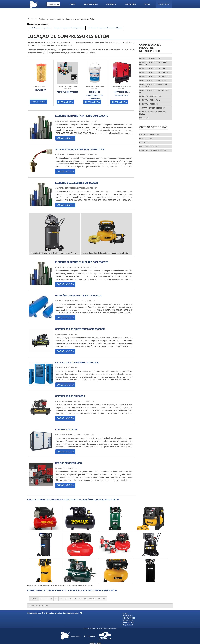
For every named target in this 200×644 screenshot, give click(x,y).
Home (125, 614)
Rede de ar (144, 118)
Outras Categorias (153, 127)
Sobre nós (130, 4)
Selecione (34, 599)
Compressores (146, 138)
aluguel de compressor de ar (152, 68)
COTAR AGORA (38, 102)
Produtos (111, 4)
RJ (41, 599)
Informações (91, 4)
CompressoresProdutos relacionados (150, 48)
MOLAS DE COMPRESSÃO (149, 134)
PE (76, 599)
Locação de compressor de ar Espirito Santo (69, 28)
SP (56, 599)
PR (61, 599)
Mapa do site (129, 622)
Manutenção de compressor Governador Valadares (105, 28)
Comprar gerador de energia (152, 108)
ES (51, 599)
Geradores (144, 142)
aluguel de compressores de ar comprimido (153, 85)
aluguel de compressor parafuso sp (154, 91)
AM (99, 599)
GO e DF (92, 599)
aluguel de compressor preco (153, 80)
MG (46, 599)
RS (71, 599)
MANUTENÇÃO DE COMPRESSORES (153, 150)
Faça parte (164, 4)
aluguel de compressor (150, 58)
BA (80, 599)
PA (104, 599)
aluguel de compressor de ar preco (155, 72)
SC (66, 599)
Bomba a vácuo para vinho (150, 96)
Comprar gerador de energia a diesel (153, 113)
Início (73, 4)
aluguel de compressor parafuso (154, 76)
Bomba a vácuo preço (149, 104)
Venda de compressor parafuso (40, 28)
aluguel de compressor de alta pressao (153, 63)
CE (85, 599)
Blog (147, 4)
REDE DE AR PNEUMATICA (149, 146)
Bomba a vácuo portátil (150, 100)
